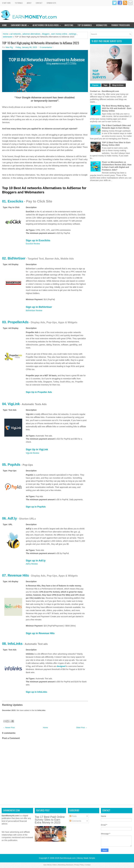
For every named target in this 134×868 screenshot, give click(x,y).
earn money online (59, 34)
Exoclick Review (33, 244)
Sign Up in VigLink (37, 449)
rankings (73, 34)
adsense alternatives (31, 34)
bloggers (46, 34)
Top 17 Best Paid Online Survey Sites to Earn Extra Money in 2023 (50, 820)
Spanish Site (51, 3)
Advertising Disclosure (66, 865)
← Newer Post (9, 728)
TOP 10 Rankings (85, 25)
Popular (95, 85)
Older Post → (82, 728)
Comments (75, 821)
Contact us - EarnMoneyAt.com (105, 91)
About (29, 3)
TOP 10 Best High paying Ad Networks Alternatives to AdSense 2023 (41, 43)
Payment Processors (121, 25)
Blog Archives (118, 85)
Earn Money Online (21, 24)
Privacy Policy (79, 865)
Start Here (6, 3)
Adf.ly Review (32, 564)
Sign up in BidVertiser (39, 307)
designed (61, 666)
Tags (105, 85)
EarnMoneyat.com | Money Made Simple (77, 858)
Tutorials (19, 3)
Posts (73, 816)
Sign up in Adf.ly (36, 561)
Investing (69, 25)
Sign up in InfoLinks (37, 692)
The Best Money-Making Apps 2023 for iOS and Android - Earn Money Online (117, 108)
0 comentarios (46, 47)
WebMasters (102, 25)
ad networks (16, 34)
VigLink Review (32, 453)
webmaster (8, 37)
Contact (39, 3)
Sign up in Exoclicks (38, 240)
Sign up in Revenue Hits (40, 633)
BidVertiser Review (34, 310)
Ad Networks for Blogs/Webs (47, 24)
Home (4, 25)
